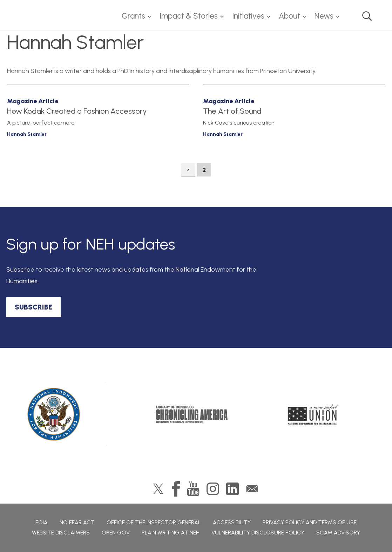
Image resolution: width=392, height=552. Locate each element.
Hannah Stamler (27, 134)
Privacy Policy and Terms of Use (310, 522)
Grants (133, 16)
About (289, 16)
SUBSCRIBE (33, 307)
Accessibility (232, 522)
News (324, 16)
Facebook (176, 489)
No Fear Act (77, 522)
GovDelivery (252, 489)
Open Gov (116, 533)
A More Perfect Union (313, 414)
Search (367, 16)
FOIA (42, 522)
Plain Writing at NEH (171, 533)
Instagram (213, 489)
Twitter (158, 489)
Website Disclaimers (61, 533)
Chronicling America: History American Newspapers (192, 414)
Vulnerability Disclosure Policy (258, 533)
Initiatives (248, 16)
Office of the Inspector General (154, 522)
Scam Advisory (338, 533)
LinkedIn (232, 489)
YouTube (193, 489)
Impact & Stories (189, 16)
